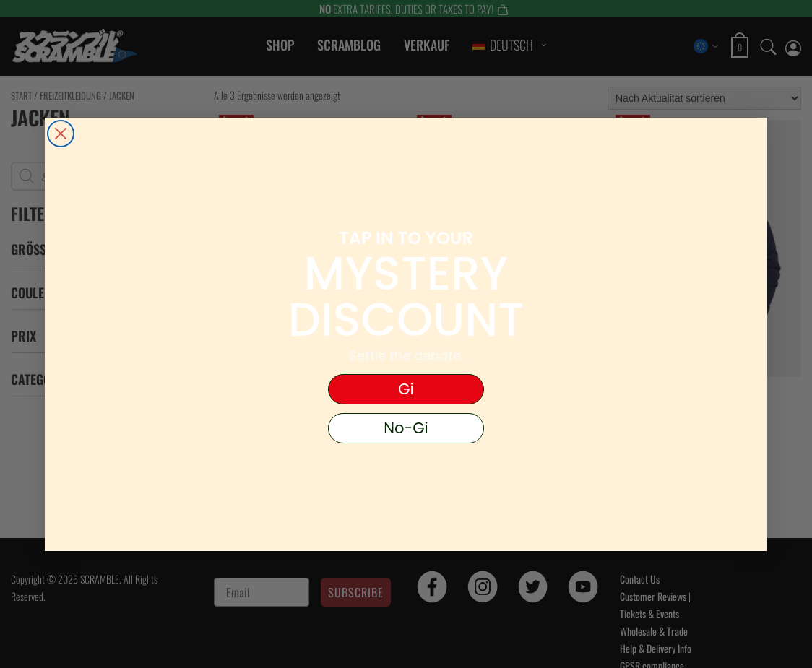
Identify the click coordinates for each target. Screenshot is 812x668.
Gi (406, 389)
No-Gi (406, 428)
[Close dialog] (61, 134)
